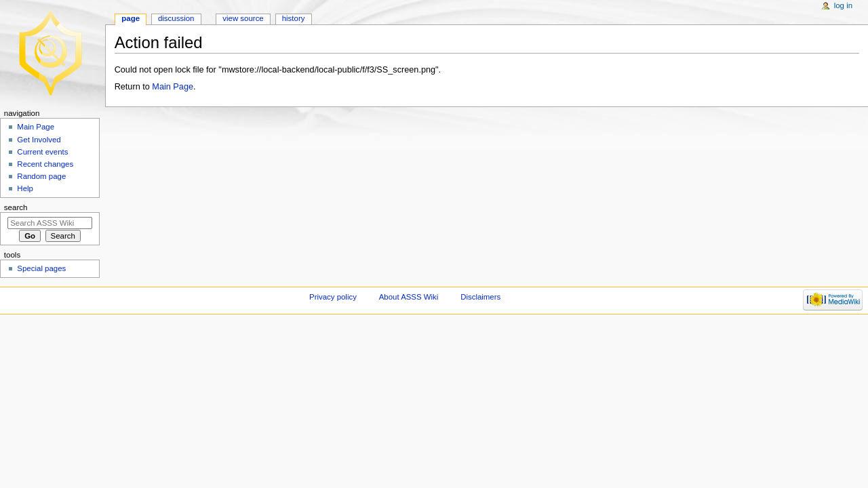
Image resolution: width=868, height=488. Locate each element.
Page (131, 18)
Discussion (176, 18)
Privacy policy (333, 297)
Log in (843, 5)
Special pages (41, 268)
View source (243, 18)
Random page (41, 176)
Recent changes (45, 164)
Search (16, 207)
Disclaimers (480, 297)
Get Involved (39, 140)
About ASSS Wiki (409, 297)
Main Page (173, 87)
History (294, 18)
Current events (42, 152)
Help (25, 188)
